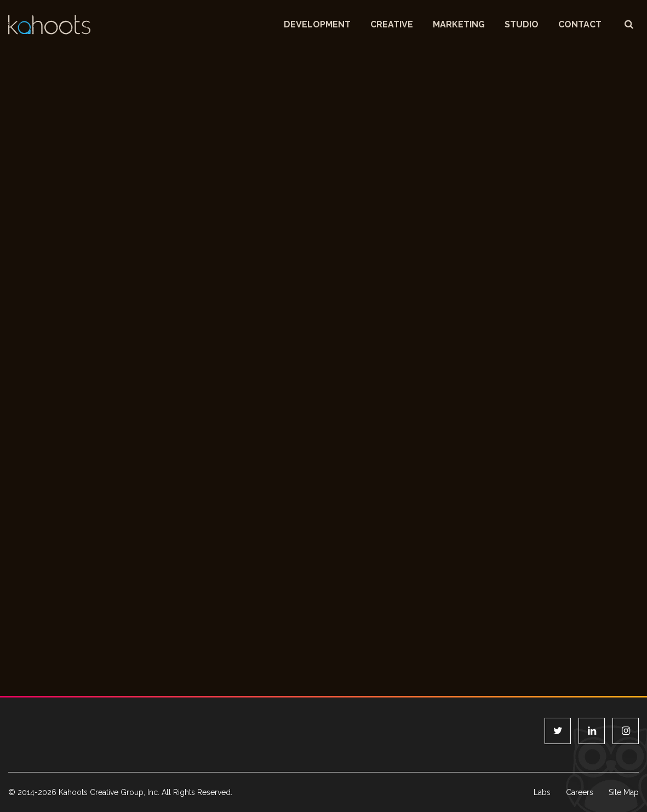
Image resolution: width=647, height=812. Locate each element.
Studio (522, 24)
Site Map (624, 792)
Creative (392, 24)
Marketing (459, 24)
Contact (580, 24)
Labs (542, 792)
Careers (580, 792)
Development (317, 24)
